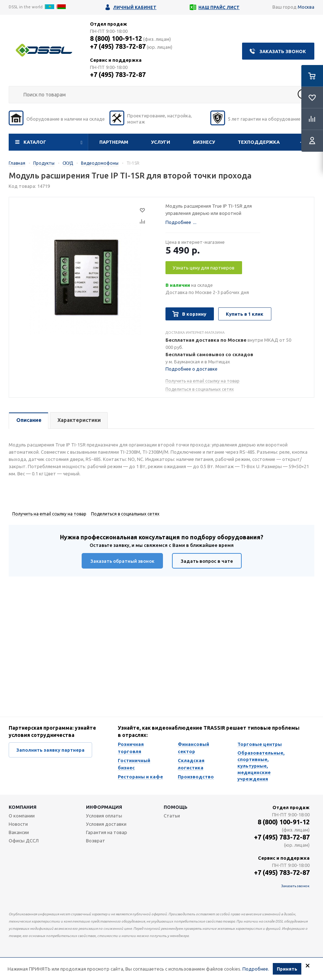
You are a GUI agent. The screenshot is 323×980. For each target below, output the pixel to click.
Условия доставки (106, 824)
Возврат (96, 841)
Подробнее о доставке (191, 369)
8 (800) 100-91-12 (116, 38)
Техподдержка (259, 142)
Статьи (172, 816)
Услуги (161, 142)
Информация (104, 807)
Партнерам (114, 142)
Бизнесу (204, 142)
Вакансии (19, 832)
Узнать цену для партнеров (204, 268)
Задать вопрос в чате (207, 561)
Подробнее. (256, 970)
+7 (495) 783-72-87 (118, 46)
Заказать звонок (283, 51)
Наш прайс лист (219, 7)
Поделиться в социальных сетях (200, 389)
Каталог (35, 142)
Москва (306, 7)
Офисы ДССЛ (24, 841)
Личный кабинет (135, 7)
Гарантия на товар (107, 832)
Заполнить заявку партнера (50, 750)
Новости (18, 824)
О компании (22, 816)
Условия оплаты (104, 816)
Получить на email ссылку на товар (203, 381)
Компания (23, 807)
